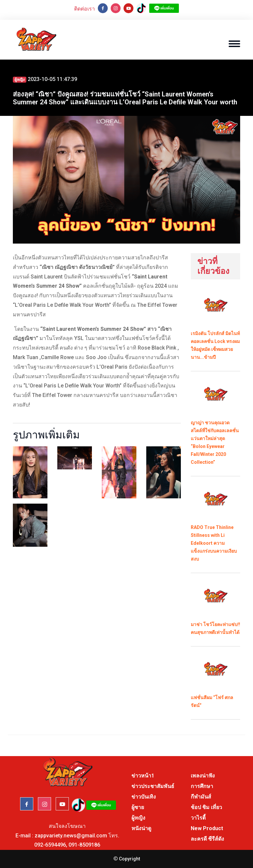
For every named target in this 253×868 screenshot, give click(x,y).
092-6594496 (50, 845)
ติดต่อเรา (84, 9)
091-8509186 (84, 845)
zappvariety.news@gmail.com (71, 836)
